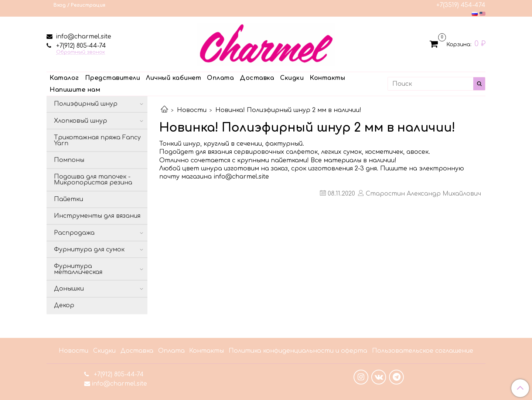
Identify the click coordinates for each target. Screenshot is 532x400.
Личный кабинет (173, 78)
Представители (113, 78)
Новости (192, 110)
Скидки (292, 78)
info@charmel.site (83, 37)
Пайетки (69, 199)
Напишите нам (75, 90)
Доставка (257, 78)
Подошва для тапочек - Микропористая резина (93, 180)
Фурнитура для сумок (89, 250)
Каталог (64, 78)
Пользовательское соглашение (423, 351)
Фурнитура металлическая (78, 269)
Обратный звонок (81, 52)
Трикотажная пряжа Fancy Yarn (97, 140)
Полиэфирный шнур (86, 104)
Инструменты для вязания (97, 216)
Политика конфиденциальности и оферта (298, 351)
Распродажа (74, 233)
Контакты (327, 78)
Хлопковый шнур (81, 121)
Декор (64, 305)
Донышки (69, 289)
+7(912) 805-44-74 (80, 46)
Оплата (220, 78)
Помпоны (69, 160)
